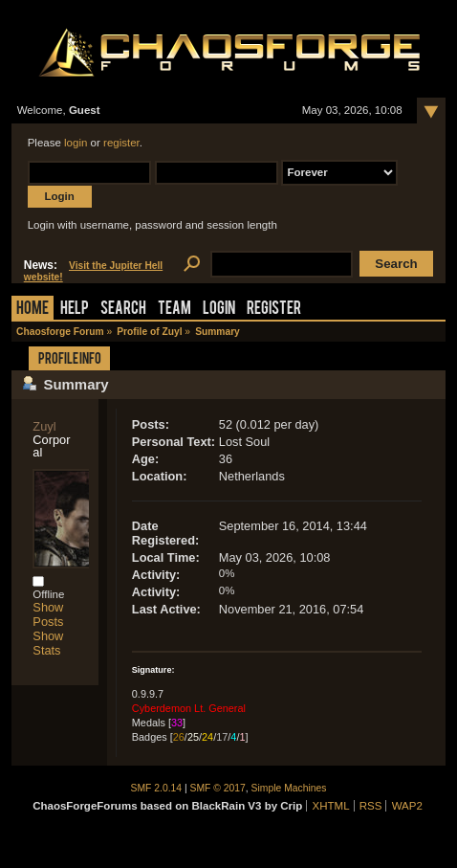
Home (33, 310)
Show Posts (48, 614)
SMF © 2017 (218, 788)
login (76, 143)
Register (274, 310)
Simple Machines (289, 788)
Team (174, 310)
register (121, 143)
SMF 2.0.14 (157, 788)
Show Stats (48, 643)
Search (123, 310)
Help (75, 310)
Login (219, 310)
